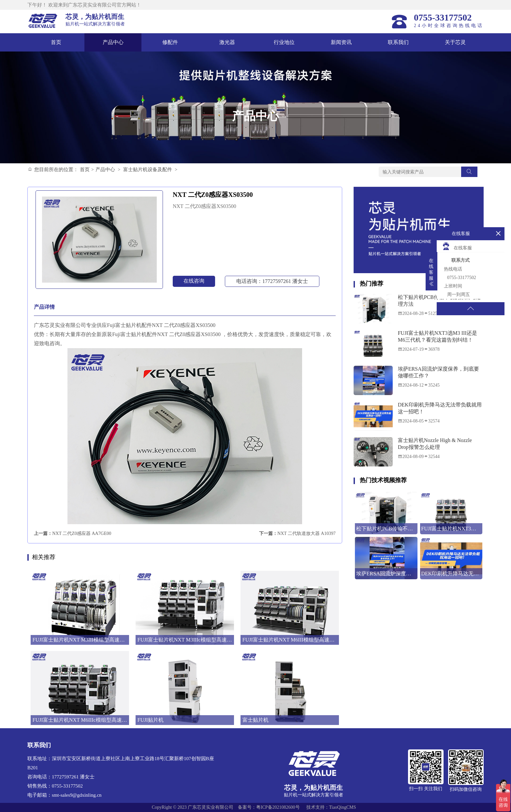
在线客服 (457, 246)
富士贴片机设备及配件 (148, 170)
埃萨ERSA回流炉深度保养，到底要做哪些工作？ (438, 372)
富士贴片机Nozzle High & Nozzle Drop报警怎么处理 (435, 444)
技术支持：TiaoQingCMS (331, 807)
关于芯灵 (455, 42)
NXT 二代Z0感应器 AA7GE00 (82, 533)
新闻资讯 (341, 42)
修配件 (170, 42)
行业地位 (284, 42)
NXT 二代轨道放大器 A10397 (307, 533)
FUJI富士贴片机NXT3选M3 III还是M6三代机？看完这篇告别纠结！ (438, 336)
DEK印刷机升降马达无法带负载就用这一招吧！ (440, 408)
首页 (56, 42)
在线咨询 (194, 281)
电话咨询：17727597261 (272, 281)
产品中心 (113, 42)
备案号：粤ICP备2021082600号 (269, 807)
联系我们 (398, 42)
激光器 (227, 42)
